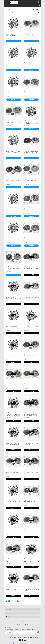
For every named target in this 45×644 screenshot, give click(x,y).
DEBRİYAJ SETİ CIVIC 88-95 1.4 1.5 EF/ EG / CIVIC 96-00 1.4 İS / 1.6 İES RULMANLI (14, 415)
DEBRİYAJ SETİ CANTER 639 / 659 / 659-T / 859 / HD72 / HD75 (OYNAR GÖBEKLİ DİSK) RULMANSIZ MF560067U (13, 444)
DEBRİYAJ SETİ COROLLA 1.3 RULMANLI (31, 181)
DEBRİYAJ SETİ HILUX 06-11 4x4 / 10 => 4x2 (13, 473)
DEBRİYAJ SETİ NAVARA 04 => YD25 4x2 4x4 (31, 473)
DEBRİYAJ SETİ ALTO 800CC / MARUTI (13, 210)
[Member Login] (35, 2)
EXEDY (7, 33)
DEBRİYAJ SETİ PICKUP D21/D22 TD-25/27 (13, 561)
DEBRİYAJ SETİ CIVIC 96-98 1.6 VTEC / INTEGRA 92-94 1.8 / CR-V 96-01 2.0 (13, 356)
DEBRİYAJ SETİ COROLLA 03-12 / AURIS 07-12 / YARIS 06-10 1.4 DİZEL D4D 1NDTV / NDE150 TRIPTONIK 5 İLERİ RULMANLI (13, 152)
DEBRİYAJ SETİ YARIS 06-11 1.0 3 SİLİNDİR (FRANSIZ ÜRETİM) (12, 35)
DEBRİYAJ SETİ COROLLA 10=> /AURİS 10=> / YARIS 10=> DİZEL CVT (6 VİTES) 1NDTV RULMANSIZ (31, 152)
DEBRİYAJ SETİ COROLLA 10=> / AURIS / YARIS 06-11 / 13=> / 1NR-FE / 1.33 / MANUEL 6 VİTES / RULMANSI (31, 386)
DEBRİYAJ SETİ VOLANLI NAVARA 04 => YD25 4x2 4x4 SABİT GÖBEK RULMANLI (31, 123)
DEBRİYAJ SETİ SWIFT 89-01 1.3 (12, 327)
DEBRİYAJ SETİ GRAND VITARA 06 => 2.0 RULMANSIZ (31, 94)
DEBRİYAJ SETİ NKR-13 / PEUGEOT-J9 (13, 589)
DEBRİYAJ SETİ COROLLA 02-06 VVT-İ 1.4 (13, 181)
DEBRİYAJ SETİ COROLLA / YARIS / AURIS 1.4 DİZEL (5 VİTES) (31, 356)
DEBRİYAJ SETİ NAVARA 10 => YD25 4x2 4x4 (31, 327)
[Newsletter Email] (22, 632)
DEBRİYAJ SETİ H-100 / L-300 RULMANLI (13, 268)
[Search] (22, 5)
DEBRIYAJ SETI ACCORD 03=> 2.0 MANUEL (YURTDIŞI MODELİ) (30, 64)
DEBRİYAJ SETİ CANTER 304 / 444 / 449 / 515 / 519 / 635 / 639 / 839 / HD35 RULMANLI (31, 532)
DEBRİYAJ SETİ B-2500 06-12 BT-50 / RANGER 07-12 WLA (13, 94)
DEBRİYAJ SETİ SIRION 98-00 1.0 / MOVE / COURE (14, 123)
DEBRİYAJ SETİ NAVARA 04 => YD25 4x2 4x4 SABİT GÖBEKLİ (31, 444)
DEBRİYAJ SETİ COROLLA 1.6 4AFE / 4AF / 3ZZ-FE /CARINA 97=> (31, 240)
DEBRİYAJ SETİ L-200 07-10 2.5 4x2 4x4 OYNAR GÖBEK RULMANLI (13, 532)
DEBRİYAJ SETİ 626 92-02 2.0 (11, 385)
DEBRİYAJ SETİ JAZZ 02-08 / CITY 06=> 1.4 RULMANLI (31, 590)
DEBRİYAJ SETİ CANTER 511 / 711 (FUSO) (13, 239)
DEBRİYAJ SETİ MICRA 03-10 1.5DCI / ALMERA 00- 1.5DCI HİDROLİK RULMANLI (31, 561)
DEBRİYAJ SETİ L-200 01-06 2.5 (12, 64)
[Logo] (14, 2)
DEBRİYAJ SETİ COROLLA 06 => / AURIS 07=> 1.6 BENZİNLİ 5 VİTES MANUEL (13, 502)
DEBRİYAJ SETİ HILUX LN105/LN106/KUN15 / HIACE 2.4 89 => (13, 298)
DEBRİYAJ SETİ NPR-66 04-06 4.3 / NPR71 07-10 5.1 (31, 210)
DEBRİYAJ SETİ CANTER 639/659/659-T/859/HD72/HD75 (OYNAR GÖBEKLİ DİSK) (31, 415)
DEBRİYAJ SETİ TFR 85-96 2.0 (29, 35)
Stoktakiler (9, 10)
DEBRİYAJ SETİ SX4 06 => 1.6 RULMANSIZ (31, 297)
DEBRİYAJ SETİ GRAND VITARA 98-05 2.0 (31, 268)
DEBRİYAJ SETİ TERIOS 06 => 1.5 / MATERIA (30, 502)
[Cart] (38, 2)
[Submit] (38, 632)
